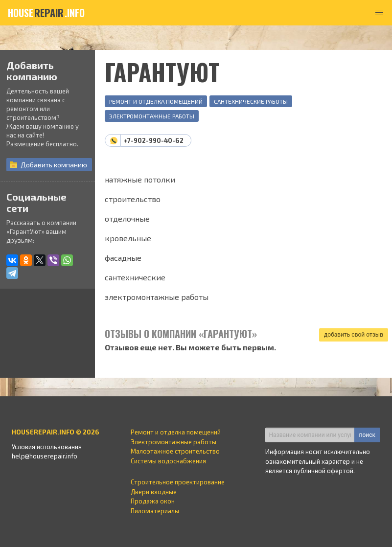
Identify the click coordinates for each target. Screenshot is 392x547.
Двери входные (154, 492)
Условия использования (47, 447)
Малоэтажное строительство (175, 451)
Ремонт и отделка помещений (156, 101)
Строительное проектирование (178, 482)
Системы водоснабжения (168, 461)
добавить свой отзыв (354, 335)
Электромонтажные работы (152, 116)
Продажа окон (153, 501)
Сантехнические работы (251, 101)
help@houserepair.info (45, 456)
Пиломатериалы (155, 511)
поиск (367, 435)
